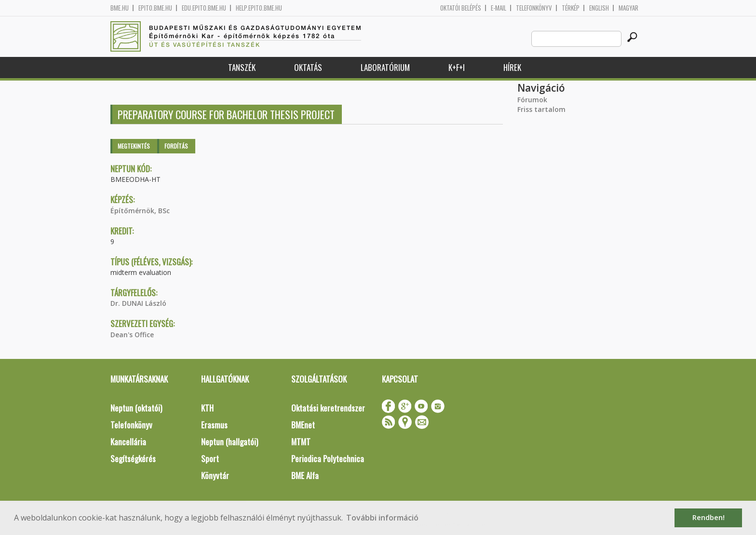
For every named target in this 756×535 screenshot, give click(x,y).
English (599, 8)
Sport (210, 459)
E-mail (499, 8)
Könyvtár (215, 475)
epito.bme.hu (155, 8)
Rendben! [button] (709, 517)
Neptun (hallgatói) (229, 442)
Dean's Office (132, 335)
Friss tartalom (541, 109)
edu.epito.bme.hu (204, 8)
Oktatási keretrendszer (328, 408)
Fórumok (532, 100)
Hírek (512, 67)
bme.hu (120, 8)
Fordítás (176, 146)
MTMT (301, 442)
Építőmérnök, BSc (140, 211)
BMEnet (303, 425)
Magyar (628, 8)
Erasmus (214, 425)
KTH (207, 408)
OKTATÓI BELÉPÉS (461, 8)
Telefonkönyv (534, 8)
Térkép (571, 8)
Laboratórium (385, 67)
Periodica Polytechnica (328, 459)
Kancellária (128, 442)
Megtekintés (134, 146)
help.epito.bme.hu (259, 8)
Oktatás (308, 67)
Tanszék (242, 67)
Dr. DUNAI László (138, 303)
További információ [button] (382, 518)
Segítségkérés (133, 459)
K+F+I (457, 67)
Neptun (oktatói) (136, 408)
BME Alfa (305, 475)
